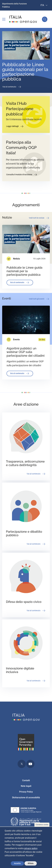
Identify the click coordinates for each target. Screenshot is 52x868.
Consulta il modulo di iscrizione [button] (22, 175)
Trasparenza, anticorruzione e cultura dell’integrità (25, 463)
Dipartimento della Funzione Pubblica (14, 5)
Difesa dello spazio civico (24, 602)
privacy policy (31, 848)
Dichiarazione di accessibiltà (26, 798)
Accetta (17, 863)
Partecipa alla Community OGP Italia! (21, 148)
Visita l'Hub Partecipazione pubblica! (20, 109)
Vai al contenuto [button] (12, 87)
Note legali (26, 786)
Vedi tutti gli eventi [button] (39, 299)
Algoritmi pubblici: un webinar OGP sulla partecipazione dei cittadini (26, 352)
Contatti (26, 780)
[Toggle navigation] (4, 19)
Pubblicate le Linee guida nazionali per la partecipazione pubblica (25, 72)
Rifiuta (31, 863)
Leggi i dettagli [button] (15, 126)
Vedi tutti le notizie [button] (39, 218)
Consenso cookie (42, 825)
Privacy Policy (26, 792)
